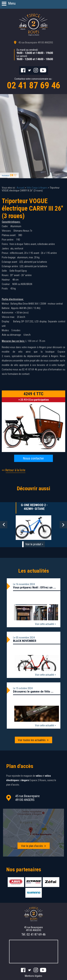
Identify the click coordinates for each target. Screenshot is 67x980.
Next (63, 525)
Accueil (20, 188)
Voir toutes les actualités (32, 740)
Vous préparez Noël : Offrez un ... (34, 587)
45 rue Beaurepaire (36, 43)
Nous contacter (33, 458)
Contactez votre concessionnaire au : (33, 84)
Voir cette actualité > (45, 624)
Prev (4, 525)
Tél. (33, 934)
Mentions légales (33, 976)
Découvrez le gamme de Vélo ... (33, 691)
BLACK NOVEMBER (25, 641)
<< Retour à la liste (14, 470)
